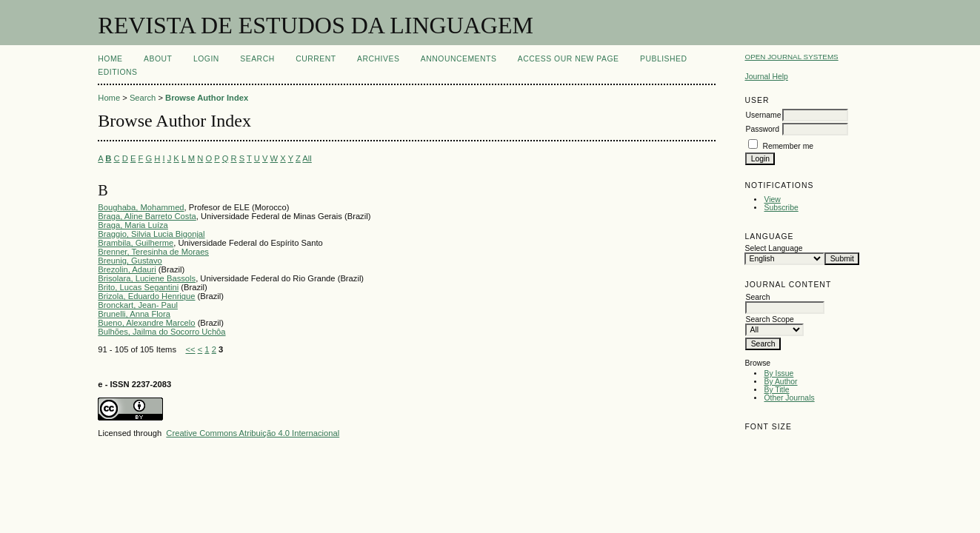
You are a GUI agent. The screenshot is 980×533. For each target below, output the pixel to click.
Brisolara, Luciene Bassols (147, 278)
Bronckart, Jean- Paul (138, 305)
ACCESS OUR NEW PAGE (569, 59)
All (307, 158)
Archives (378, 59)
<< (190, 349)
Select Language (773, 248)
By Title (776, 390)
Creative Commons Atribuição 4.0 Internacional (253, 433)
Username (763, 115)
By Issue (779, 373)
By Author (780, 382)
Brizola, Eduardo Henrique (146, 296)
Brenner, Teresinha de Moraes (153, 252)
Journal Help (766, 77)
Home (110, 59)
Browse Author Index (207, 98)
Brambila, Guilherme (136, 243)
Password (762, 129)
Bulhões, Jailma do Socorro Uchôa (161, 332)
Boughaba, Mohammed (141, 207)
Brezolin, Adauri (127, 269)
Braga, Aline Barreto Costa (147, 216)
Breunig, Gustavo (130, 261)
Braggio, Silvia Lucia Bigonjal (151, 234)
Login (206, 59)
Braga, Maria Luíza (133, 225)
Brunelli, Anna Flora (134, 314)
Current (316, 59)
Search (257, 59)
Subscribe (781, 208)
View (772, 200)
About (158, 59)
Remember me (788, 146)
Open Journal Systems (791, 57)
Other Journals (789, 398)
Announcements (459, 59)
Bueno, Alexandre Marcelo (146, 323)
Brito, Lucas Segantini (138, 287)
